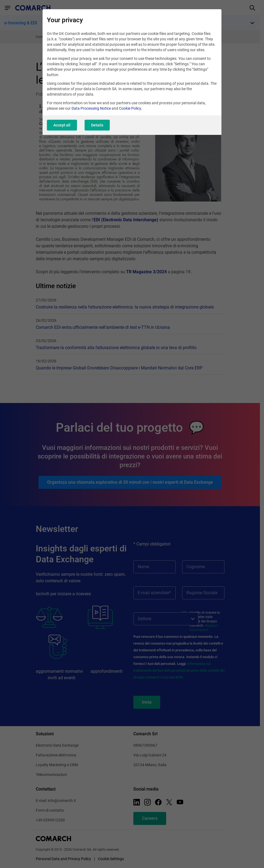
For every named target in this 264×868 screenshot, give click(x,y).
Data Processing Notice (91, 108)
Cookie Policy (130, 108)
